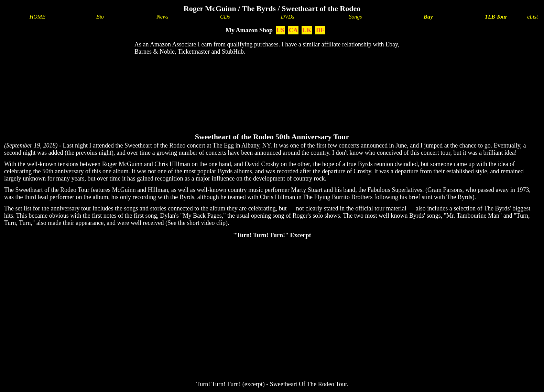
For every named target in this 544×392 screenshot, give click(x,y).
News (162, 17)
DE (320, 30)
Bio (100, 17)
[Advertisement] (272, 83)
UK (307, 30)
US (280, 30)
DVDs (288, 17)
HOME (37, 17)
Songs (355, 17)
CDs (225, 17)
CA (293, 30)
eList (532, 17)
